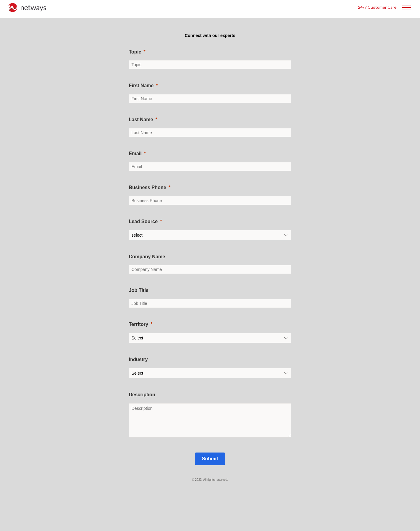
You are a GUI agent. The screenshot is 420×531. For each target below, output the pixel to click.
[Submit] (210, 459)
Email (135, 153)
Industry (138, 359)
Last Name (141, 120)
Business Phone (147, 187)
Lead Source (143, 221)
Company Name (147, 257)
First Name (141, 86)
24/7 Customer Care (377, 7)
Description (142, 395)
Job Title (139, 290)
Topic (135, 52)
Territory (139, 324)
